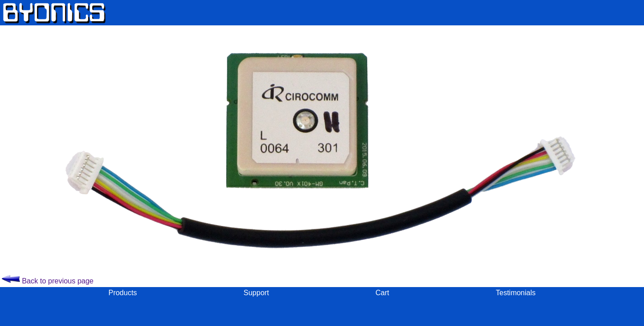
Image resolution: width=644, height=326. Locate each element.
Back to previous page (48, 281)
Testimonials (516, 293)
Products (123, 293)
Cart (382, 293)
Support (256, 293)
